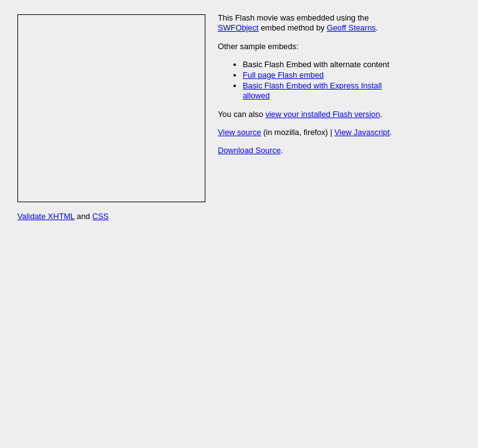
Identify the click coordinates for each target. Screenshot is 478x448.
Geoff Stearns (351, 28)
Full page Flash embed (283, 75)
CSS (100, 216)
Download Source (249, 150)
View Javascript (362, 132)
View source (239, 132)
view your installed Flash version (322, 114)
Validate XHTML (46, 216)
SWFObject (238, 28)
